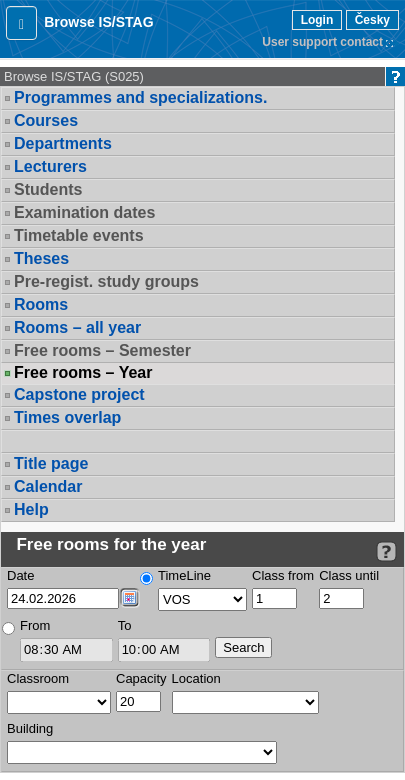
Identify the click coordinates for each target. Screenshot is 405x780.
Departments (63, 143)
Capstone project (79, 394)
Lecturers (50, 166)
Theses (41, 258)
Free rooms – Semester (102, 350)
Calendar (48, 486)
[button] (21, 23)
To (125, 625)
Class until (349, 575)
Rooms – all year (77, 327)
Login (317, 20)
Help (31, 509)
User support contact (322, 42)
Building (30, 728)
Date (20, 575)
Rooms (41, 304)
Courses (46, 120)
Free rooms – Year (83, 373)
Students (48, 189)
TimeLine (184, 575)
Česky (372, 20)
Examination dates (84, 212)
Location (196, 678)
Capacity (141, 678)
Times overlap (67, 417)
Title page (51, 463)
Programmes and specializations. (140, 97)
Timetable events (79, 235)
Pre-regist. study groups (106, 281)
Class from (283, 575)
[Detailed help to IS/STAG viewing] (386, 551)
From (35, 625)
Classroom (38, 678)
